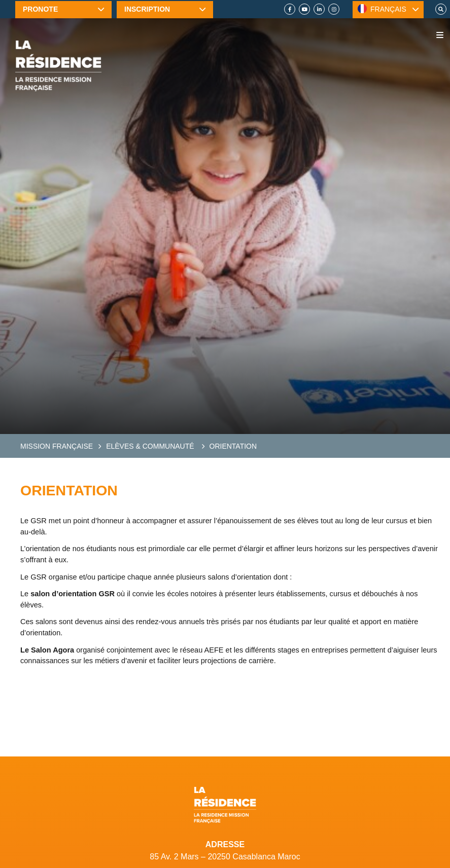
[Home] (58, 66)
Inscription (147, 9)
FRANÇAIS (382, 9)
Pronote (40, 9)
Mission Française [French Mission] (57, 446)
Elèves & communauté (151, 446)
